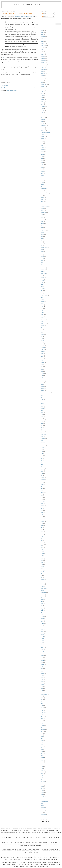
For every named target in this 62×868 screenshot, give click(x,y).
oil (42, 51)
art (42, 576)
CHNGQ (43, 620)
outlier (42, 587)
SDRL (42, 261)
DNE (42, 650)
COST (42, 448)
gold (42, 222)
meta (42, 249)
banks (42, 244)
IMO (42, 372)
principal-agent (44, 296)
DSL (42, 109)
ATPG (42, 253)
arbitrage (43, 479)
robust (42, 483)
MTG (42, 538)
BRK (42, 166)
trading (43, 71)
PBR (42, 424)
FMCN (43, 661)
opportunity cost (44, 802)
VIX (42, 262)
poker (42, 444)
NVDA (43, 544)
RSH (42, 42)
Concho (43, 640)
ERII (42, 657)
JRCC (42, 123)
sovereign (43, 446)
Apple (42, 609)
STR (42, 563)
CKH (42, 622)
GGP (42, 668)
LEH (42, 375)
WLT (42, 77)
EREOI (43, 655)
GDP (42, 157)
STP (42, 34)
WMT (42, 574)
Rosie (42, 748)
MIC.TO (43, 713)
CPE (42, 168)
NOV (42, 724)
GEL (42, 455)
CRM (42, 629)
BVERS (43, 613)
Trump (42, 288)
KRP (42, 700)
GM (42, 338)
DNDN (43, 183)
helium (42, 579)
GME (42, 672)
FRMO (43, 335)
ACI (42, 177)
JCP (42, 461)
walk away (43, 815)
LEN (42, 414)
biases (42, 292)
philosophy (43, 188)
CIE (42, 275)
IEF (42, 83)
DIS (42, 646)
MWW (42, 716)
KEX (42, 527)
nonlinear (43, 583)
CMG (42, 400)
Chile (42, 503)
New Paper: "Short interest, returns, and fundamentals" (17, 13)
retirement (43, 805)
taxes (42, 251)
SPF (42, 173)
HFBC (42, 685)
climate (43, 431)
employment (44, 147)
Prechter (43, 192)
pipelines (43, 351)
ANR (42, 298)
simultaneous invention (46, 392)
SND (42, 752)
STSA (42, 757)
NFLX (42, 149)
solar (42, 144)
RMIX (42, 185)
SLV (42, 94)
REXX (42, 746)
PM (42, 190)
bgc (42, 577)
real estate (43, 73)
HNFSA (43, 522)
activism (43, 348)
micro (42, 181)
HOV (42, 146)
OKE (42, 548)
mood (42, 199)
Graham (43, 362)
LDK (42, 279)
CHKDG (43, 203)
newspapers (44, 324)
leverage (43, 581)
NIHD (42, 172)
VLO (42, 344)
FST (42, 453)
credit (42, 40)
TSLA (42, 96)
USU (42, 290)
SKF (42, 750)
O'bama (43, 134)
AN (42, 601)
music (42, 53)
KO (42, 464)
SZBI (42, 761)
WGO (42, 164)
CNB (42, 626)
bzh (42, 294)
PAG (42, 733)
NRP (42, 309)
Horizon (43, 368)
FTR (42, 242)
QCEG (42, 742)
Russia (42, 198)
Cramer (43, 505)
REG (42, 159)
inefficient (43, 175)
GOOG (43, 257)
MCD (42, 535)
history (42, 210)
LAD (42, 531)
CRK (42, 450)
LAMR (43, 374)
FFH (42, 513)
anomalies (43, 268)
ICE (42, 457)
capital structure (44, 194)
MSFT (42, 281)
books (42, 33)
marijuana (43, 800)
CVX (42, 401)
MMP (42, 259)
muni (42, 272)
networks (43, 442)
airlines (43, 792)
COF (42, 498)
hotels (42, 798)
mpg (42, 440)
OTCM (43, 731)
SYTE (42, 759)
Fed (42, 122)
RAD (42, 744)
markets (43, 79)
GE (42, 336)
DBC (42, 642)
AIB (42, 396)
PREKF (43, 285)
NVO (42, 728)
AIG (42, 398)
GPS (42, 678)
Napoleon (43, 729)
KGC (42, 698)
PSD (42, 737)
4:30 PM (12, 77)
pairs (42, 214)
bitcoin (42, 383)
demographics (44, 248)
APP (42, 603)
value (42, 112)
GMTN (43, 674)
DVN (42, 653)
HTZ (42, 524)
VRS (42, 570)
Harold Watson (44, 694)
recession (43, 57)
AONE (42, 103)
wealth (42, 590)
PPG (42, 555)
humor (42, 81)
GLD (42, 160)
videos (42, 129)
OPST (42, 550)
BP (42, 327)
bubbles (43, 44)
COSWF (43, 331)
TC (42, 765)
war (42, 236)
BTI (42, 238)
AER (42, 489)
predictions (43, 273)
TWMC (43, 772)
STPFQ (43, 101)
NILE (42, 722)
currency (43, 350)
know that (5, 58)
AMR (42, 353)
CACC (42, 615)
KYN (42, 702)
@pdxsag (43, 118)
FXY (42, 516)
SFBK (42, 379)
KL (42, 529)
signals (42, 325)
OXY (42, 470)
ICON (42, 409)
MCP (42, 92)
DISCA (43, 648)
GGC (42, 116)
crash (42, 316)
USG (42, 162)
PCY (42, 425)
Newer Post (3, 88)
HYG (42, 692)
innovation (43, 212)
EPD (42, 227)
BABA (42, 492)
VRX (42, 779)
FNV (42, 663)
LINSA (43, 707)
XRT (42, 787)
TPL (42, 342)
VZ (42, 475)
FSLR (42, 405)
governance (43, 320)
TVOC (42, 566)
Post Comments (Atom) (12, 91)
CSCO (42, 635)
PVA (42, 740)
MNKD (43, 715)
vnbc (42, 813)
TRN (42, 564)
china (42, 38)
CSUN (42, 639)
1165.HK (43, 594)
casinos (43, 314)
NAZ (42, 540)
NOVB (43, 726)
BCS (42, 494)
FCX (42, 659)
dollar (42, 318)
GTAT (42, 681)
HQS (42, 690)
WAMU (43, 572)
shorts (42, 235)
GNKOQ (43, 518)
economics (43, 64)
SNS (42, 754)
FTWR (42, 665)
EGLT (42, 403)
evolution (43, 438)
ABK (42, 487)
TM (42, 768)
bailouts (43, 68)
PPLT (42, 472)
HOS (42, 366)
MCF (42, 711)
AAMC (43, 596)
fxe (42, 179)
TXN (42, 774)
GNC (42, 361)
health (42, 481)
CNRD (42, 47)
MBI (42, 418)
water (42, 394)
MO (42, 170)
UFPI (42, 776)
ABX (42, 598)
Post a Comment (4, 86)
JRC (42, 463)
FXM (42, 407)
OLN (42, 229)
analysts (43, 62)
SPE (42, 287)
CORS (42, 359)
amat (42, 794)
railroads (43, 388)
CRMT (43, 631)
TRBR (42, 770)
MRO (42, 307)
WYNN (43, 477)
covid (42, 437)
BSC (42, 496)
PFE (42, 735)
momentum (43, 270)
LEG (42, 705)
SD (42, 427)
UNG (42, 778)
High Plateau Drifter (45, 133)
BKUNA (43, 216)
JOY (42, 696)
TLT (42, 49)
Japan (42, 303)
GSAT (42, 679)
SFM (42, 474)
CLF (42, 329)
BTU (42, 97)
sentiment (43, 36)
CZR (42, 451)
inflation (43, 66)
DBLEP (43, 644)
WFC (42, 783)
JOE (42, 411)
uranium (43, 811)
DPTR (42, 652)
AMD (42, 600)
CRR (42, 633)
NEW (42, 283)
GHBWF (43, 670)
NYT (42, 422)
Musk (42, 718)
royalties (43, 807)
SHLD (42, 153)
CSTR (42, 637)
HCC (42, 364)
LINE (42, 205)
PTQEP (43, 377)
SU (42, 186)
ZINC (42, 789)
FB (42, 255)
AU (42, 605)
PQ (42, 557)
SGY (42, 561)
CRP (42, 500)
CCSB (42, 618)
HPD (42, 689)
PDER (42, 553)
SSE (42, 755)
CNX (42, 627)
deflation (43, 120)
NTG (42, 542)
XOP (42, 785)
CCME (43, 616)
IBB (42, 370)
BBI (42, 225)
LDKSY (43, 533)
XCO (42, 218)
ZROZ (42, 312)
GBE (42, 105)
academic (43, 59)
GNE (42, 676)
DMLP (42, 301)
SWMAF (43, 381)
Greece (43, 151)
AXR (42, 490)
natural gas (43, 60)
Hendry (43, 277)
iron (42, 385)
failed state (43, 46)
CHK (42, 88)
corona (42, 220)
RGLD (42, 340)
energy (42, 110)
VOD (42, 264)
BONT (42, 299)
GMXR (43, 55)
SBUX (42, 559)
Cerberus (43, 501)
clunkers (43, 433)
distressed (43, 131)
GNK (42, 114)
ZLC (42, 791)
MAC (42, 709)
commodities (44, 85)
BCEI (42, 201)
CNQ (42, 240)
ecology (43, 796)
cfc (42, 246)
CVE (42, 196)
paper (42, 803)
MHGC (43, 468)
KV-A (42, 127)
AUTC (42, 607)
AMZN (43, 223)
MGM (42, 75)
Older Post (36, 88)
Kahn (42, 703)
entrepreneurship (45, 207)
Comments (45, 16)
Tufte (42, 568)
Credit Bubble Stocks (31, 5)
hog (42, 322)
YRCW (43, 346)
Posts (44, 13)
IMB (42, 526)
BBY (42, 357)
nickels (43, 387)
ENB (42, 511)
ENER (42, 155)
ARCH (42, 355)
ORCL (42, 552)
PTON (42, 739)
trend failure (44, 589)
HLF (42, 687)
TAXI (42, 763)
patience (43, 86)
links (42, 31)
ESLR (42, 99)
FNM (42, 514)
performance (44, 125)
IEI (42, 459)
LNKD (42, 305)
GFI (42, 666)
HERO (42, 683)
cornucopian (44, 435)
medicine (43, 233)
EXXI (42, 90)
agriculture (43, 231)
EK (42, 509)
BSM (42, 611)
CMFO (43, 624)
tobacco (43, 138)
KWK (42, 413)
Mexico (43, 420)
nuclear (43, 585)
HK (42, 520)
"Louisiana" (44, 592)
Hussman (43, 107)
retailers (43, 390)
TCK (42, 766)
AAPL (42, 140)
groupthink (43, 70)
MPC (42, 537)
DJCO (42, 507)
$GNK (42, 485)
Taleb (42, 311)
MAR (42, 416)
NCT (42, 720)
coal (42, 142)
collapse (43, 136)
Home (20, 88)
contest (43, 209)
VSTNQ (43, 781)
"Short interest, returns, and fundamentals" (23, 17)
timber (42, 809)
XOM (42, 266)
